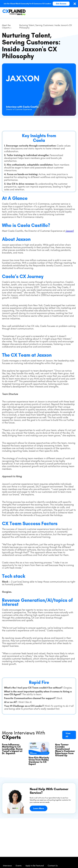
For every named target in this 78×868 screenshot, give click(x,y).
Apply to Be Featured (35, 866)
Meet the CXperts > (7, 26)
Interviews (7, 866)
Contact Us (53, 866)
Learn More (39, 808)
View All (68, 735)
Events (19, 866)
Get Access (61, 4)
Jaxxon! (70, 231)
